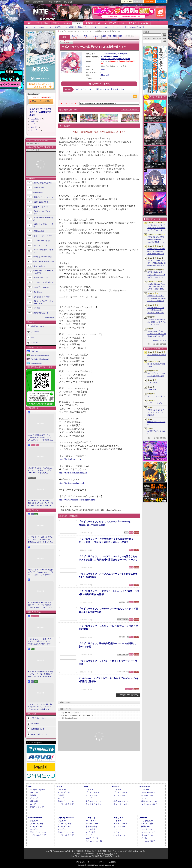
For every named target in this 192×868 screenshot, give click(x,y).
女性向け (89, 23)
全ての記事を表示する (129, 695)
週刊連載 (34, 801)
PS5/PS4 (56, 23)
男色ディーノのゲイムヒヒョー (43, 212)
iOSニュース (30, 27)
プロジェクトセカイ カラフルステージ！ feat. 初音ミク (156, 412)
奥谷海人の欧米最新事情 (43, 183)
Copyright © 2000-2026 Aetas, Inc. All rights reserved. (96, 865)
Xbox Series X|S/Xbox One (40, 355)
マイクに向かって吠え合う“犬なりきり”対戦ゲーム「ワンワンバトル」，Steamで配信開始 (157, 228)
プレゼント (35, 332)
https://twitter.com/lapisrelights (73, 473)
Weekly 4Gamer (39, 188)
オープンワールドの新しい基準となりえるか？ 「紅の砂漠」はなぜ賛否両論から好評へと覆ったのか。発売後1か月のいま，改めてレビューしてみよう (41, 540)
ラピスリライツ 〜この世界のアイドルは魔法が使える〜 (100, 89)
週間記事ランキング (38, 326)
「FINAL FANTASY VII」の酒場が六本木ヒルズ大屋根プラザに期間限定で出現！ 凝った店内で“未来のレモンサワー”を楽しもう (157, 310)
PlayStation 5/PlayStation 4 (40, 359)
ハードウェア (111, 23)
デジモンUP (152, 389)
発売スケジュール (66, 801)
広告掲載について (38, 729)
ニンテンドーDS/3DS (65, 818)
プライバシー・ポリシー (97, 862)
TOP (30, 23)
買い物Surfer (38, 292)
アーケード (144, 818)
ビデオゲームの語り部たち (43, 282)
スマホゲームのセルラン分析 (43, 219)
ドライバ (34, 342)
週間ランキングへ (160, 341)
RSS (27, 2)
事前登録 (58, 27)
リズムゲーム (147, 835)
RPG (103, 69)
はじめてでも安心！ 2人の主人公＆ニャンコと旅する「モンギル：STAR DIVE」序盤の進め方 (40, 470)
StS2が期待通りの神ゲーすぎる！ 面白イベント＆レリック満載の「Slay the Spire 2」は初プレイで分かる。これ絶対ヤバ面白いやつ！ (41, 605)
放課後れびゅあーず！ (42, 313)
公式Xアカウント (39, 2)
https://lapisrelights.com (70, 459)
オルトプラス (106, 59)
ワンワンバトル (153, 383)
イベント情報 (147, 824)
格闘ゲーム (146, 827)
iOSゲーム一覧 (121, 27)
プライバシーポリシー (39, 718)
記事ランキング (37, 807)
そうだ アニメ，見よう (42, 245)
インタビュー (96, 27)
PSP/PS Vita (144, 787)
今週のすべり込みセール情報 (43, 225)
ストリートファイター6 (156, 396)
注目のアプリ (82, 27)
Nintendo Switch (36, 363)
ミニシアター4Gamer (41, 287)
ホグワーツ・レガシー (156, 403)
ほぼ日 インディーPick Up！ (44, 236)
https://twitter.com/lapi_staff (72, 483)
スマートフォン (91, 818)
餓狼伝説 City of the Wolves (156, 423)
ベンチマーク (119, 835)
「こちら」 (109, 854)
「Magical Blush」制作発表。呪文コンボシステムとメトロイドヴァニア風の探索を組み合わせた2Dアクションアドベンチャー (157, 322)
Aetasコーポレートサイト (40, 734)
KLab (103, 56)
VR (99, 23)
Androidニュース (45, 27)
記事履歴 (150, 2)
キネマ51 (37, 308)
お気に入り (138, 2)
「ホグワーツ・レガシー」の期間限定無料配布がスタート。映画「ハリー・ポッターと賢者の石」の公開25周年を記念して (157, 298)
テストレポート (120, 824)
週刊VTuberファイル (41, 207)
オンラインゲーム (38, 790)
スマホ (78, 23)
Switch (67, 23)
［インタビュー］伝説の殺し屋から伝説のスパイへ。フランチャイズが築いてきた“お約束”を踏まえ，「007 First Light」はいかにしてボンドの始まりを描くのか (40, 707)
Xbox (46, 23)
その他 (144, 838)
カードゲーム (147, 829)
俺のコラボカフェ (40, 266)
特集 (33, 121)
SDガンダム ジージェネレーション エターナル (156, 374)
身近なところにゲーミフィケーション (43, 302)
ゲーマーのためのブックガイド (43, 251)
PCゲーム (34, 351)
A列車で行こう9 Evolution (156, 432)
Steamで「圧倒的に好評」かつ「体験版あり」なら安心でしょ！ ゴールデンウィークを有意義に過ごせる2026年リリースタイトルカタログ (41, 438)
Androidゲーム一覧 (137, 27)
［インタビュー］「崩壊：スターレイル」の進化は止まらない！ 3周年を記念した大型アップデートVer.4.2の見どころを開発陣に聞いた (40, 642)
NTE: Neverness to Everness (157, 356)
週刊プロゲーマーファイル (43, 197)
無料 (108, 75)
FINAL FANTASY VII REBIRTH (156, 365)
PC (38, 23)
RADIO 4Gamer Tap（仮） (43, 241)
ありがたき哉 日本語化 (42, 297)
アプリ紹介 (91, 832)
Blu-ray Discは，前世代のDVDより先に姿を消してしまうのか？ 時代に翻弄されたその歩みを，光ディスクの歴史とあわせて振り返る (41, 503)
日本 (103, 75)
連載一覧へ (50, 318)
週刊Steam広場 (39, 231)
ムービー (108, 27)
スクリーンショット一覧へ (130, 110)
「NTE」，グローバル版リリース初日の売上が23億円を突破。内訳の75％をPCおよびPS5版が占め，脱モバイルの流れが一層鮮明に (157, 263)
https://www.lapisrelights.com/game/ (114, 53)
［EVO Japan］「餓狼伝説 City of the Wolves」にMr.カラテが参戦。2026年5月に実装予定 (156, 251)
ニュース (35, 118)
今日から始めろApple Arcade (44, 261)
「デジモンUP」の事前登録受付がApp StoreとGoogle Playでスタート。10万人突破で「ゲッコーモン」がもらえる (156, 240)
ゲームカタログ (148, 841)
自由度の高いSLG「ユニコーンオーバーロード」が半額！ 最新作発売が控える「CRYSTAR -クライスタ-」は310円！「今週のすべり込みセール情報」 (157, 287)
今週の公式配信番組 (41, 202)
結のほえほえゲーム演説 (43, 257)
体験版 (34, 127)
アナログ (132, 23)
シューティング (148, 832)
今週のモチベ (38, 192)
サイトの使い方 (55, 2)
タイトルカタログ (66, 804)
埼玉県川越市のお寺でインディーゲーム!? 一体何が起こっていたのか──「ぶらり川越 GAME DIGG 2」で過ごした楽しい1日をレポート (157, 275)
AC (122, 23)
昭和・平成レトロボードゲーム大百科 (43, 272)
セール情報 (70, 27)
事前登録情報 (91, 827)
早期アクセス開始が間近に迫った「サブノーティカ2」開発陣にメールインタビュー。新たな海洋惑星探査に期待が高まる (40, 674)
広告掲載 (112, 862)
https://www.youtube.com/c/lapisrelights (77, 500)
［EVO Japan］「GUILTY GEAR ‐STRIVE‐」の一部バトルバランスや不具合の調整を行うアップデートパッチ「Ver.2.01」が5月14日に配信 (157, 334)
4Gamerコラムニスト (41, 277)
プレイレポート (92, 792)
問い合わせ (68, 2)
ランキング (161, 2)
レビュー (35, 124)
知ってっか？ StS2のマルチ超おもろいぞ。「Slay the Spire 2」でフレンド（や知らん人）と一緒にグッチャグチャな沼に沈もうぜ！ (41, 572)
